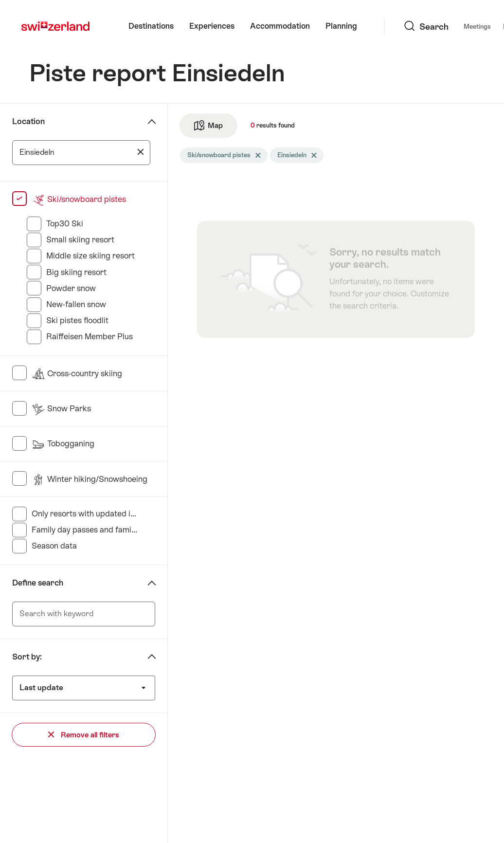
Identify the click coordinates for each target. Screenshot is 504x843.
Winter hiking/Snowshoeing (90, 479)
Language (448, 26)
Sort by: (27, 657)
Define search (38, 583)
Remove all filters (84, 735)
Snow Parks (61, 409)
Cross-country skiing (77, 374)
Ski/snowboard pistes (79, 199)
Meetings (403, 27)
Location (28, 121)
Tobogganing (63, 444)
